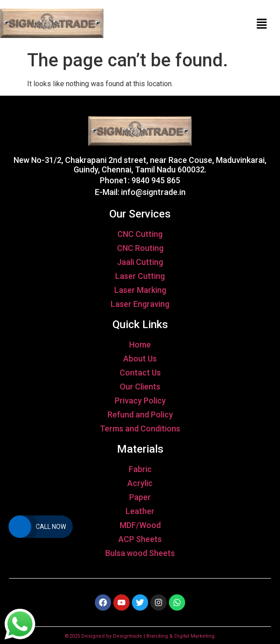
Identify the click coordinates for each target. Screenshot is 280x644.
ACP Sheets (140, 539)
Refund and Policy (140, 415)
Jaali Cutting (140, 262)
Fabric (140, 469)
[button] (262, 23)
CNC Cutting (140, 234)
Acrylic (140, 483)
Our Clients (140, 387)
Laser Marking (140, 290)
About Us (140, 359)
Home (140, 345)
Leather (140, 511)
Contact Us (140, 373)
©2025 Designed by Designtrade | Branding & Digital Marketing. (140, 636)
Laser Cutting (140, 276)
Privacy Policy (140, 401)
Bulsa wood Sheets (140, 553)
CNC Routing (140, 248)
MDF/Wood (140, 525)
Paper (140, 497)
